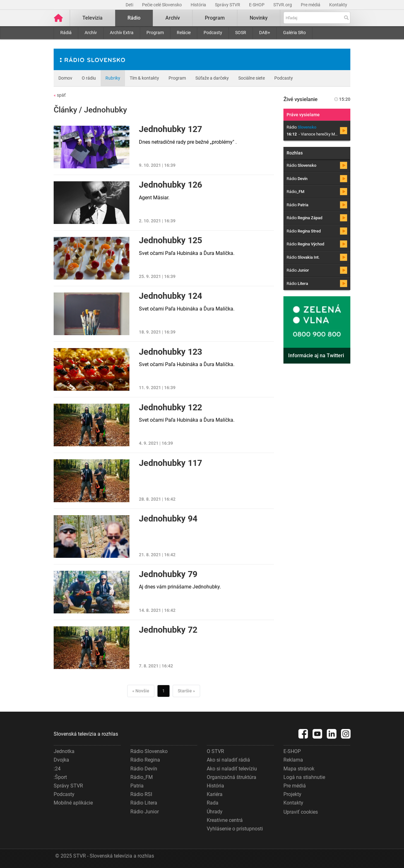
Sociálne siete (252, 78)
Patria (137, 786)
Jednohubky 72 (168, 630)
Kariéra (215, 794)
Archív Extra (122, 33)
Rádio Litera (144, 803)
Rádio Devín (144, 769)
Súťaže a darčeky (212, 78)
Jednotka (64, 751)
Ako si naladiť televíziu (232, 769)
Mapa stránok (299, 769)
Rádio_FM (142, 777)
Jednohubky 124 (170, 296)
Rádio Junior (145, 812)
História (199, 5)
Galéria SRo (294, 33)
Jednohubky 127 (170, 129)
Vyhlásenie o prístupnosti (235, 829)
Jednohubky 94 (168, 519)
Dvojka (61, 760)
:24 (57, 769)
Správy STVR (228, 5)
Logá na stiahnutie (304, 777)
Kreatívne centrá (225, 820)
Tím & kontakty (144, 78)
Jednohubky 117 (170, 463)
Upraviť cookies (301, 812)
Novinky (259, 18)
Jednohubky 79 (168, 574)
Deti (130, 5)
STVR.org (283, 5)
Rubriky (113, 78)
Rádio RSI (141, 794)
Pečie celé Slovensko (162, 5)
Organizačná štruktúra (232, 777)
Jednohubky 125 (170, 240)
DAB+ (265, 33)
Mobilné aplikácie (73, 803)
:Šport (60, 777)
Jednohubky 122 (170, 407)
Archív (91, 33)
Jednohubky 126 (170, 185)
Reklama (293, 760)
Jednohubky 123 (170, 352)
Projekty (292, 794)
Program (155, 33)
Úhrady (215, 812)
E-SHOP (257, 5)
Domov (65, 78)
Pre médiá (311, 5)
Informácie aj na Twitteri (316, 356)
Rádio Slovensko (149, 751)
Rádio (134, 18)
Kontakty (338, 5)
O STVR (215, 751)
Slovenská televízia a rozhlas (86, 734)
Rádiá (66, 33)
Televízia (92, 18)
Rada (213, 803)
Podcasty (213, 33)
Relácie (184, 33)
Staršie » (186, 691)
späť (60, 95)
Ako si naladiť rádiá (228, 760)
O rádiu (89, 78)
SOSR (241, 33)
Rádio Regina (145, 760)
